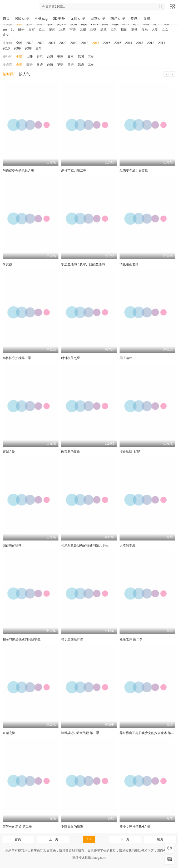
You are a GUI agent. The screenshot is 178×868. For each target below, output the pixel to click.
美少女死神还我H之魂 (135, 827)
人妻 (155, 29)
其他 (91, 57)
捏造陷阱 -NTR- (131, 452)
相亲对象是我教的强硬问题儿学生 (85, 545)
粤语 (40, 65)
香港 (40, 57)
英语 (60, 65)
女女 (165, 29)
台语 (50, 65)
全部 (19, 24)
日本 (71, 57)
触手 (21, 29)
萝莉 (52, 29)
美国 (60, 57)
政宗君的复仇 (71, 452)
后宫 (32, 29)
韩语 (81, 65)
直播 (147, 18)
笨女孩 (7, 264)
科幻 (126, 24)
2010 (6, 48)
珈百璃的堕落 (12, 545)
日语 (71, 65)
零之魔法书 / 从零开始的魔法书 (83, 264)
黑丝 (103, 29)
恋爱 (50, 24)
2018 (85, 43)
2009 (17, 48)
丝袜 (93, 29)
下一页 (125, 839)
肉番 (167, 24)
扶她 (124, 29)
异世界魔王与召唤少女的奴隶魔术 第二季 (148, 733)
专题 (134, 18)
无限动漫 (78, 18)
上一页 (53, 839)
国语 (29, 65)
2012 (151, 43)
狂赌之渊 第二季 (131, 639)
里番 (134, 29)
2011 (162, 43)
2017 (96, 43)
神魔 (105, 24)
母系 (145, 29)
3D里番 (59, 18)
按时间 (8, 74)
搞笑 (84, 24)
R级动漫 (22, 18)
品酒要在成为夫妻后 (134, 171)
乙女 (42, 29)
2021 (52, 43)
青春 (146, 24)
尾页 (160, 839)
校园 (74, 24)
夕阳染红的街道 (72, 827)
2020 (63, 43)
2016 (107, 43)
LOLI (95, 24)
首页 (6, 18)
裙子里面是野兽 (72, 639)
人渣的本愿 (127, 545)
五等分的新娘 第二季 (17, 827)
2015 (118, 43)
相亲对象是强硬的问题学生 (22, 639)
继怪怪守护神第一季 (17, 358)
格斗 (40, 24)
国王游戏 (126, 358)
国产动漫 (118, 18)
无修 (83, 29)
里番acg (41, 18)
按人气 (24, 74)
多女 (6, 35)
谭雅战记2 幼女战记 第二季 (80, 733)
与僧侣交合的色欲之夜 (18, 171)
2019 (74, 43)
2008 (28, 48)
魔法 (156, 24)
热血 (29, 24)
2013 (140, 43)
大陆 (29, 57)
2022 (41, 43)
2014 (129, 43)
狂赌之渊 (9, 452)
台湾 (50, 57)
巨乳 (114, 29)
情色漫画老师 (129, 264)
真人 (136, 24)
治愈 (62, 29)
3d (13, 29)
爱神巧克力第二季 (74, 171)
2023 (30, 43)
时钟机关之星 (71, 358)
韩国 (81, 57)
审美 (73, 29)
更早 (39, 48)
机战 (115, 24)
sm (5, 29)
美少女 (62, 24)
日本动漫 (98, 18)
